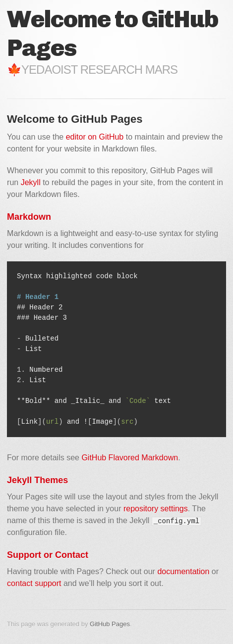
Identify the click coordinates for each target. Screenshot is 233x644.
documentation (183, 571)
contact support (34, 583)
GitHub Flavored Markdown (130, 458)
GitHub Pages (110, 624)
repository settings (156, 509)
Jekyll (31, 182)
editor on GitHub (95, 137)
